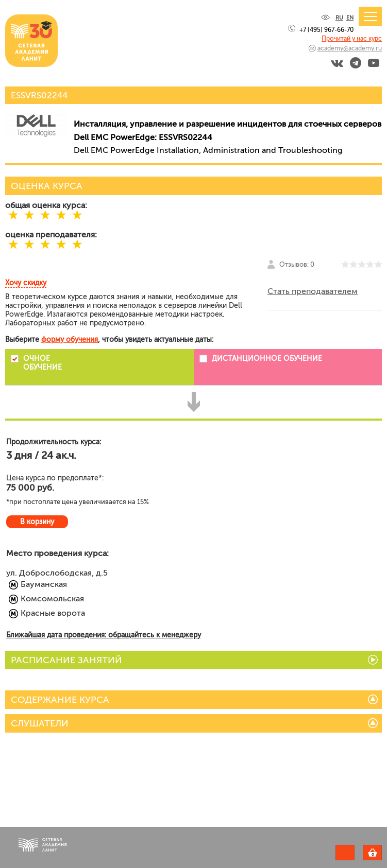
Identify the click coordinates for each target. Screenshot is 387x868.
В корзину (37, 522)
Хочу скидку (26, 283)
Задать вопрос (345, 853)
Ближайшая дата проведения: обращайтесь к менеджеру (104, 635)
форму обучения (70, 340)
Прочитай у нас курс (352, 39)
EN (350, 18)
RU (339, 18)
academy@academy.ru (350, 48)
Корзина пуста (382, 854)
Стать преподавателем (313, 291)
